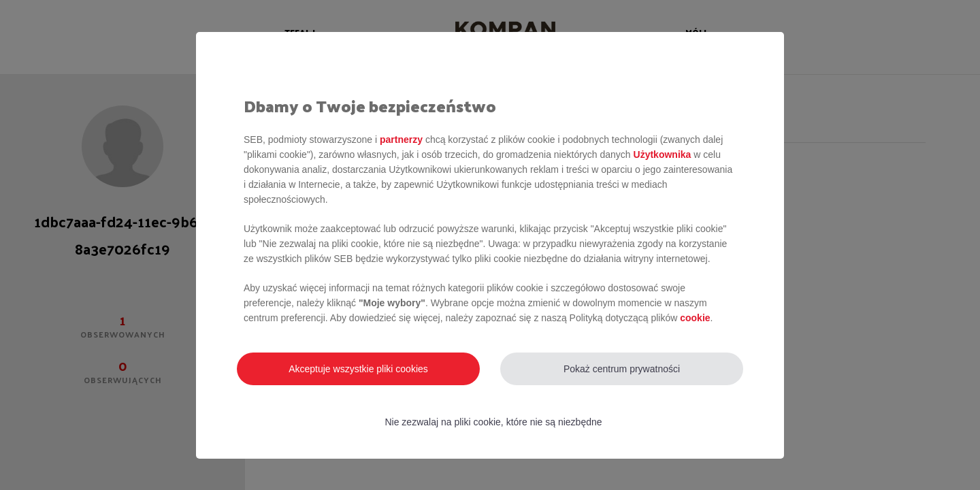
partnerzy (401, 140)
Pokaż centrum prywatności (622, 369)
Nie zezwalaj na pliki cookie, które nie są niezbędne (493, 422)
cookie (695, 318)
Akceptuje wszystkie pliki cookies (358, 369)
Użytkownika (663, 154)
